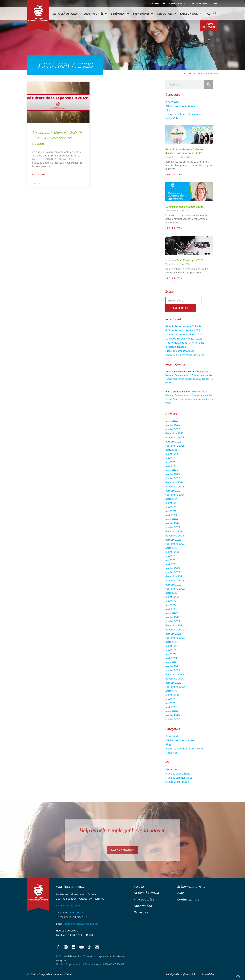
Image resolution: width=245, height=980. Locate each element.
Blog (168, 110)
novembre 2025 (175, 437)
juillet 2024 (172, 503)
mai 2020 (171, 703)
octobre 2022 (173, 584)
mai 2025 (171, 462)
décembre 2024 (174, 482)
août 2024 (171, 499)
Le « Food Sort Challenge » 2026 (184, 260)
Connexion (172, 769)
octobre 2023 (173, 539)
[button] (215, 13)
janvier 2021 (173, 670)
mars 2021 (172, 662)
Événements (143, 14)
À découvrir (172, 102)
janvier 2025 (173, 478)
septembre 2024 (175, 495)
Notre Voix (172, 118)
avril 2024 (171, 515)
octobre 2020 (173, 682)
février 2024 (173, 523)
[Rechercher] (208, 84)
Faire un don (177, 3)
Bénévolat (120, 14)
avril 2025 (171, 466)
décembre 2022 (174, 576)
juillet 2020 (172, 695)
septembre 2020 (175, 687)
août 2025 (171, 450)
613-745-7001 (78, 912)
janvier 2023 (173, 572)
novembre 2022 (175, 580)
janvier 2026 (173, 429)
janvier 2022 (173, 621)
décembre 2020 (174, 674)
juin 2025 (171, 458)
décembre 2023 (174, 531)
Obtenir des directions (69, 906)
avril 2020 (171, 707)
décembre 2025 (174, 433)
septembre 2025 (175, 445)
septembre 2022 (175, 588)
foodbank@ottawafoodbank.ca (81, 924)
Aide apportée (144, 899)
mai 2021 (171, 654)
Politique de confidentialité (180, 974)
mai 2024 (171, 511)
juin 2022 (171, 601)
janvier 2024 (173, 527)
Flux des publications (178, 773)
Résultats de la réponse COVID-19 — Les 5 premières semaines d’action (57, 138)
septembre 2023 (175, 544)
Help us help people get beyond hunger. (123, 830)
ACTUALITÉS (158, 3)
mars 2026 (172, 421)
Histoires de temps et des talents (184, 114)
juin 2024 (171, 507)
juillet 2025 (172, 454)
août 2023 (171, 548)
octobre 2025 (173, 441)
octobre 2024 (173, 490)
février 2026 (173, 425)
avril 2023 (171, 564)
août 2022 (171, 593)
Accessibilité (208, 974)
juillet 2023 (172, 552)
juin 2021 (171, 650)
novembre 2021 (175, 629)
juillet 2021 (172, 646)
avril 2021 (171, 658)
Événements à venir (191, 886)
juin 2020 (171, 699)
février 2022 (173, 617)
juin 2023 (171, 556)
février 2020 (173, 715)
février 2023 (173, 568)
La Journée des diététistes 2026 (184, 206)
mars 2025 (172, 470)
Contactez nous (200, 3)
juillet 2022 (172, 597)
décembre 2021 (174, 625)
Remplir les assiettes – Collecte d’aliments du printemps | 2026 (184, 151)
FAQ (208, 14)
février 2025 (173, 474)
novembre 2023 (175, 535)
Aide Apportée (95, 14)
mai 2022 (171, 605)
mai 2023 (171, 560)
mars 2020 (172, 711)
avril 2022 (171, 609)
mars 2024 (172, 519)
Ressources (166, 14)
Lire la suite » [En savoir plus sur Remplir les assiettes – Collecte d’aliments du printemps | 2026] (174, 175)
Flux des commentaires (179, 777)
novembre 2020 (175, 678)
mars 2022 (172, 613)
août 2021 (171, 642)
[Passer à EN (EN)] (215, 3)
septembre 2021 (175, 638)
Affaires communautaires (180, 106)
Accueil (188, 73)
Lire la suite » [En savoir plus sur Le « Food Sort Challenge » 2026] (174, 278)
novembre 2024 (175, 486)
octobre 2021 (173, 633)
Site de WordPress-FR (178, 782)
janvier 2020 (173, 719)
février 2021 (173, 666)
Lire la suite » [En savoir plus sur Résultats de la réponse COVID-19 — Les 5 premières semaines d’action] (39, 175)
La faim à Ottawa (66, 14)
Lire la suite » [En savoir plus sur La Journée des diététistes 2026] (174, 228)
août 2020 (171, 691)
